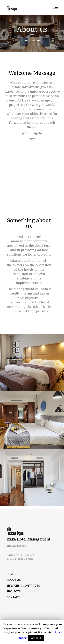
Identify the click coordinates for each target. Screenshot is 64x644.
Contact (13, 597)
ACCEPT (36, 638)
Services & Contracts (23, 586)
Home (24, 40)
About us (14, 580)
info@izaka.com (17, 546)
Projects (14, 591)
